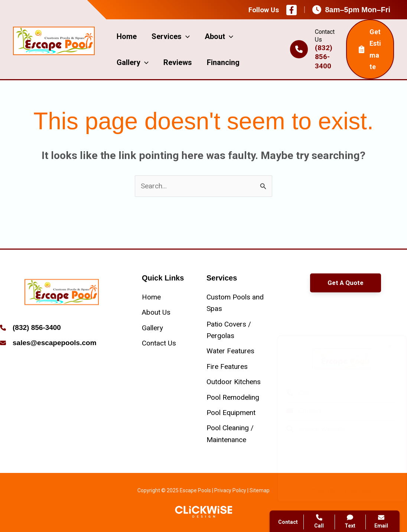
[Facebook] (292, 10)
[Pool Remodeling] (233, 397)
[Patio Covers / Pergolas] (236, 330)
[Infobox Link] (62, 328)
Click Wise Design (347, 492)
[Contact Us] (159, 343)
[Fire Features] (227, 366)
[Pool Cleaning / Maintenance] (236, 434)
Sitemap (260, 490)
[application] (186, 36)
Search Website (309, 429)
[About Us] (156, 312)
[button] (346, 283)
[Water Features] (230, 351)
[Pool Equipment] (231, 413)
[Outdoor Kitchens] (234, 382)
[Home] (151, 297)
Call (291, 393)
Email (381, 521)
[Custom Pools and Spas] (236, 303)
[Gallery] (152, 328)
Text (350, 521)
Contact (297, 411)
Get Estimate (370, 49)
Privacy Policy (230, 490)
